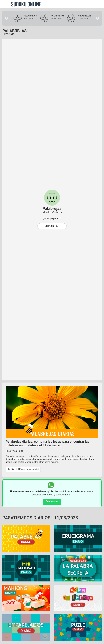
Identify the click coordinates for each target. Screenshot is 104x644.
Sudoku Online (26, 4)
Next (98, 18)
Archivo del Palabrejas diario (23, 469)
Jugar (52, 226)
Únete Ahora (52, 502)
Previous (6, 18)
